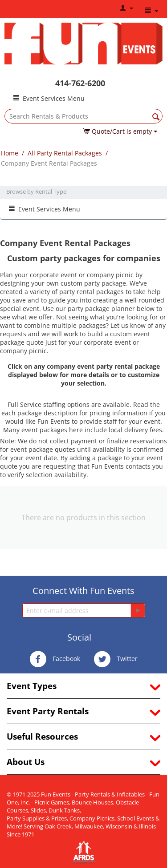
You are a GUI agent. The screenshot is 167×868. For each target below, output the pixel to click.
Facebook (55, 659)
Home (10, 153)
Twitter (116, 659)
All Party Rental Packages (65, 153)
